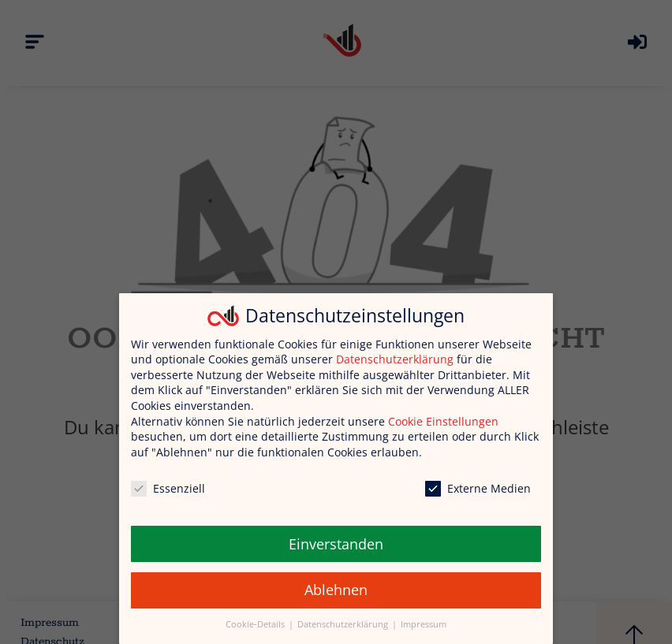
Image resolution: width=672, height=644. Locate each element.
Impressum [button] (424, 624)
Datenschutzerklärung (395, 359)
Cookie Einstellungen (443, 421)
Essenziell (168, 488)
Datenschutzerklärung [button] (344, 624)
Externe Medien (478, 488)
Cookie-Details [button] (256, 624)
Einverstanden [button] (336, 544)
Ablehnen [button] (336, 590)
